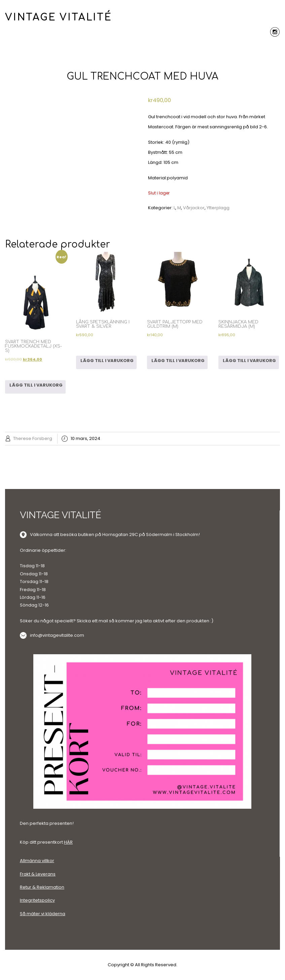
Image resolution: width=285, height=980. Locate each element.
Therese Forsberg (33, 438)
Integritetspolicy (37, 900)
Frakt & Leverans (38, 874)
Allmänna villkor (37, 861)
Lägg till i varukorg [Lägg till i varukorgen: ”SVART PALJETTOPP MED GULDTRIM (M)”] (178, 361)
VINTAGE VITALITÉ (59, 17)
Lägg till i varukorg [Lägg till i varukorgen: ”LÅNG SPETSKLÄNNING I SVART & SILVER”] (107, 361)
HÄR (68, 842)
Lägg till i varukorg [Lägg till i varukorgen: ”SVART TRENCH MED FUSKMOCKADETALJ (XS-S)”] (36, 385)
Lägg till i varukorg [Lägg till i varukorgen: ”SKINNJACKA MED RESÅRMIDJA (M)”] (249, 361)
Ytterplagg (218, 208)
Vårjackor (194, 208)
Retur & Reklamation (42, 887)
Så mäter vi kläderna (43, 914)
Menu (143, 47)
